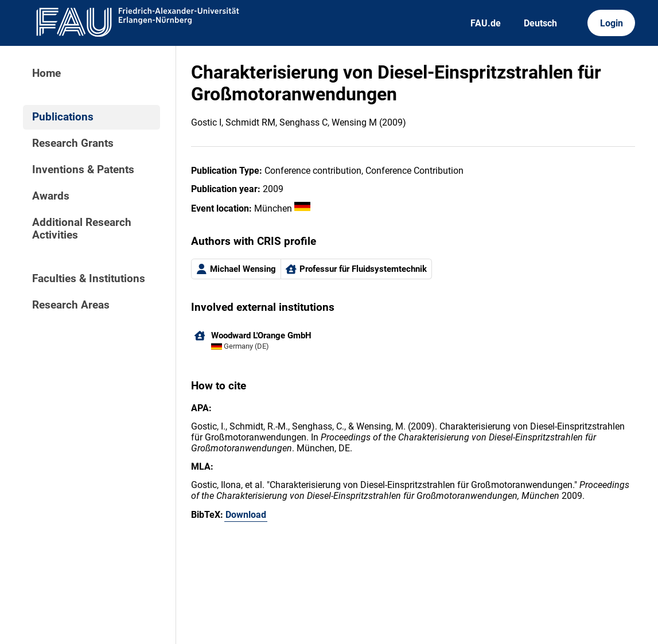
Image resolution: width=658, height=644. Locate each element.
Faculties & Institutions (89, 279)
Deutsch (540, 23)
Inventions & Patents (83, 170)
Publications (63, 117)
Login (612, 23)
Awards (51, 196)
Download (246, 515)
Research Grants (73, 143)
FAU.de (486, 23)
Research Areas (71, 305)
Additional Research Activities (82, 229)
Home (46, 73)
